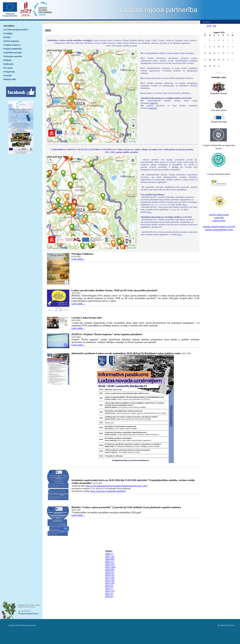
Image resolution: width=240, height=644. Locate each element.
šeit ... (185, 205)
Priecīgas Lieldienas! (83, 254)
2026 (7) (109, 554)
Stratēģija (8, 33)
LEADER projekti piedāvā (16, 30)
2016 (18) (110, 580)
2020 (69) (110, 570)
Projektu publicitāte (13, 49)
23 (214, 60)
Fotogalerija (9, 72)
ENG (210, 26)
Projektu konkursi (12, 45)
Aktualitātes (9, 26)
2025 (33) (110, 556)
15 (210, 53)
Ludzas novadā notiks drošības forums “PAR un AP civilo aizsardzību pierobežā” (115, 290)
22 (210, 60)
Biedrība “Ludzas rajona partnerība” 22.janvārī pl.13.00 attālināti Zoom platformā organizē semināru (126, 507)
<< (205, 33)
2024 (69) (110, 559)
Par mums (8, 68)
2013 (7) (109, 588)
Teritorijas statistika (13, 56)
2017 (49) (110, 578)
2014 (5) (109, 586)
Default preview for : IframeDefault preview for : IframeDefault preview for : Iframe (92, 96)
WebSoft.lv (231, 625)
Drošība (7, 37)
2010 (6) (109, 596)
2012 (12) (110, 591)
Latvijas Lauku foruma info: (87, 318)
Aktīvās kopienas (11, 41)
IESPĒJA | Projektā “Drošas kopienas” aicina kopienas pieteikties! (107, 334)
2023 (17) (110, 562)
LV (215, 26)
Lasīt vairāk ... (78, 259)
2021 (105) (110, 567)
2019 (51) (110, 572)
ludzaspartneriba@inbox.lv (29, 613)
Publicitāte (8, 64)
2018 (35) (110, 575)
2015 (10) (110, 583)
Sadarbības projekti (13, 52)
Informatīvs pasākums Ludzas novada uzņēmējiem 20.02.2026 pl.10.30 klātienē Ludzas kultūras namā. (126, 353)
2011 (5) (109, 594)
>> (233, 33)
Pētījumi (7, 60)
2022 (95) (110, 564)
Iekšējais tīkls (10, 79)
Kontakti (7, 75)
